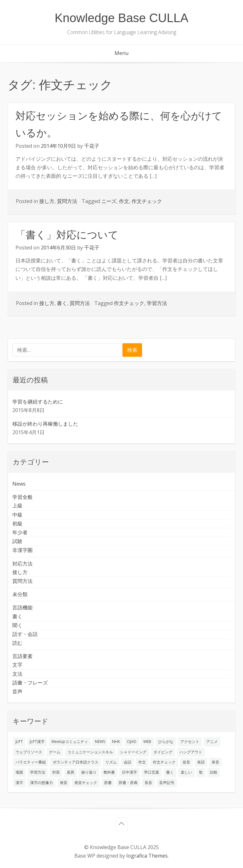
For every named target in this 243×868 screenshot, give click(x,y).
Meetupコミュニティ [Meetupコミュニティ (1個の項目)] (70, 742)
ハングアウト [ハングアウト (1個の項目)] (191, 752)
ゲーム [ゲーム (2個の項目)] (55, 752)
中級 (17, 515)
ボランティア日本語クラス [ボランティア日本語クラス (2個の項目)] (76, 762)
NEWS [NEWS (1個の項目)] (100, 742)
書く (62, 303)
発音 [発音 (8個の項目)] (64, 783)
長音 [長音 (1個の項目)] (148, 783)
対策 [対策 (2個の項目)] (56, 772)
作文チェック (147, 201)
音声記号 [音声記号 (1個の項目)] (167, 783)
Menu (121, 53)
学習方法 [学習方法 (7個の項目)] (38, 772)
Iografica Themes (147, 856)
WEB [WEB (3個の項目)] (147, 742)
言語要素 (22, 656)
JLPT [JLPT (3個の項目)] (19, 742)
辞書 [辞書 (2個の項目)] (108, 783)
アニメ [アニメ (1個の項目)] (212, 742)
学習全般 (22, 497)
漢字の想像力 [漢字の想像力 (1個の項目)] (41, 783)
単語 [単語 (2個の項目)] (201, 762)
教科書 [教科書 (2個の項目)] (109, 772)
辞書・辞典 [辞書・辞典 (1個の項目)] (128, 783)
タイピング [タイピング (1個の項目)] (163, 752)
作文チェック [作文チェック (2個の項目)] (164, 762)
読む (17, 643)
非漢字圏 (22, 550)
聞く (17, 625)
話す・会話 (25, 634)
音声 (17, 691)
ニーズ (109, 201)
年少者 (20, 532)
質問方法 (67, 201)
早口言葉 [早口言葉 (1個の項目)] (152, 772)
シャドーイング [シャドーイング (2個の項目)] (133, 752)
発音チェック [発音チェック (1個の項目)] (86, 783)
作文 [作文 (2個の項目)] (142, 762)
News (19, 484)
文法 (17, 674)
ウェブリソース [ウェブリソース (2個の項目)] (29, 752)
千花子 (92, 146)
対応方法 (22, 564)
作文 (124, 201)
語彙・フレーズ (30, 683)
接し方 (47, 201)
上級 (17, 506)
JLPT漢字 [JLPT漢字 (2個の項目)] (37, 742)
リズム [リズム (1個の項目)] (111, 762)
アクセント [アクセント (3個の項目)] (190, 742)
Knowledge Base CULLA (122, 18)
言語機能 (22, 608)
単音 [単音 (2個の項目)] (215, 762)
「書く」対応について (67, 235)
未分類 (20, 594)
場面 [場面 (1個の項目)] (19, 772)
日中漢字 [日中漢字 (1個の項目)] (129, 772)
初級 (17, 524)
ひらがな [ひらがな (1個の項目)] (166, 742)
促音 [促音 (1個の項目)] (186, 762)
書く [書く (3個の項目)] (170, 772)
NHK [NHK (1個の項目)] (116, 742)
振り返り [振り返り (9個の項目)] (89, 772)
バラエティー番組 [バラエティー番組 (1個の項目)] (31, 762)
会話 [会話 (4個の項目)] (128, 762)
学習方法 (157, 303)
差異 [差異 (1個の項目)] (71, 772)
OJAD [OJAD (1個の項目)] (132, 742)
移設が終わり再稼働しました (45, 424)
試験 (17, 541)
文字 (17, 665)
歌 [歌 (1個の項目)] (201, 772)
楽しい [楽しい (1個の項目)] (186, 772)
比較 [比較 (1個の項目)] (214, 772)
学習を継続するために (38, 402)
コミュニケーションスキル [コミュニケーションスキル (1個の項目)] (90, 752)
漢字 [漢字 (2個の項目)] (19, 783)
